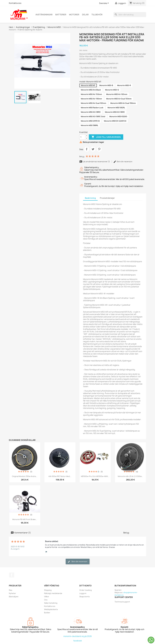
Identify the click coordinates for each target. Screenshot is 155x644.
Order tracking (86, 590)
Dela (87, 149)
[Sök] (130, 15)
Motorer (74, 15)
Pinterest (99, 149)
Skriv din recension (123, 162)
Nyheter (12, 593)
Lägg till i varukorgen (106, 137)
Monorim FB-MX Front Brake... (25, 519)
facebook (78, 641)
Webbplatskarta (51, 609)
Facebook (12, 575)
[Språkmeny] (104, 3)
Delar (85, 15)
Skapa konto (85, 597)
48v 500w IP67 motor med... (60, 476)
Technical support (122, 602)
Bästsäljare (14, 597)
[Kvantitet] (82, 137)
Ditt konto (85, 586)
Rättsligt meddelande (53, 593)
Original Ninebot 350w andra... (25, 476)
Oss (46, 600)
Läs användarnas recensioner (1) (95, 162)
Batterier (61, 15)
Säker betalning (51, 603)
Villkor (47, 597)
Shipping (48, 590)
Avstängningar (44, 15)
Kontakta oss (15, 3)
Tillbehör (97, 15)
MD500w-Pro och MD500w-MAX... (95, 476)
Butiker (47, 613)
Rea (11, 590)
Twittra (93, 149)
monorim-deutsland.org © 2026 (78, 636)
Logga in (83, 593)
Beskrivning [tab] (90, 198)
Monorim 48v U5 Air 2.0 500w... (130, 476)
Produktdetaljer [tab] (107, 198)
